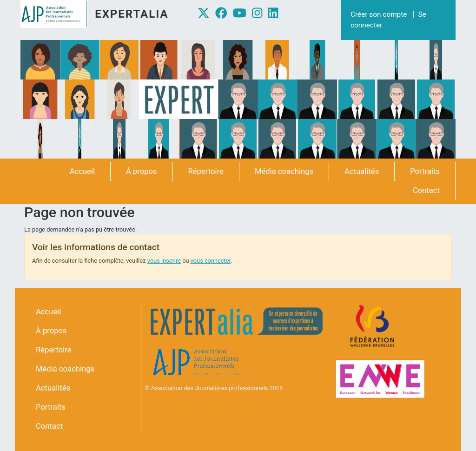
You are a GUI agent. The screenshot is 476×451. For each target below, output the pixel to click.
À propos (142, 171)
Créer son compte (379, 14)
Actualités (362, 171)
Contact (426, 190)
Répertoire (206, 171)
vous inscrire (164, 261)
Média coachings (284, 171)
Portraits (425, 171)
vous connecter (211, 261)
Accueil (82, 171)
